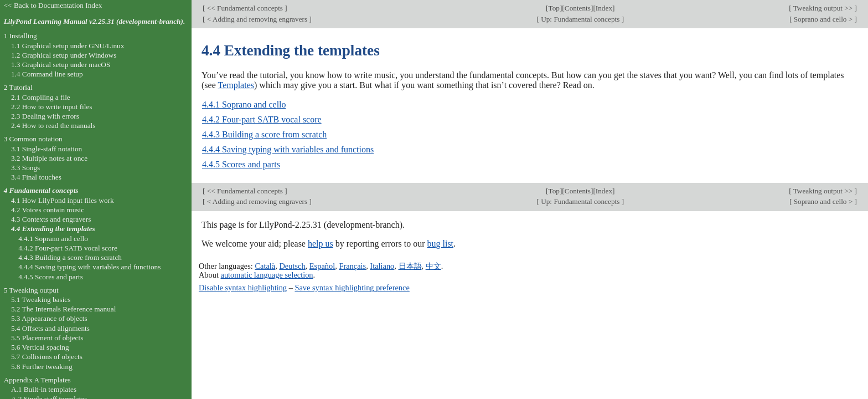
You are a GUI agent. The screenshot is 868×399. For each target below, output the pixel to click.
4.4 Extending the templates (53, 229)
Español (322, 266)
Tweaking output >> (823, 8)
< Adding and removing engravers (257, 19)
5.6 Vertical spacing (40, 347)
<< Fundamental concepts (245, 8)
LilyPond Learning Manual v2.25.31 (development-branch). (95, 21)
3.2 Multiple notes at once (49, 158)
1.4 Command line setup (47, 74)
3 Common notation (33, 139)
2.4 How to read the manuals (53, 126)
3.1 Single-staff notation (46, 149)
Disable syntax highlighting (243, 288)
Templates (236, 85)
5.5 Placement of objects (47, 338)
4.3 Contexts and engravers (51, 219)
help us (321, 244)
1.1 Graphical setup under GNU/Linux (68, 46)
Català (265, 266)
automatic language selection (267, 275)
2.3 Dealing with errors (45, 116)
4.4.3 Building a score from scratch (264, 134)
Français (352, 266)
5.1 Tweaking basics (41, 300)
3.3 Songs (25, 168)
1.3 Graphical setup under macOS (61, 65)
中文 (433, 266)
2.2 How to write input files (52, 107)
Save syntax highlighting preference (352, 288)
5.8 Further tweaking (42, 367)
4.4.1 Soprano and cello (244, 104)
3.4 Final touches (36, 177)
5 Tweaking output (31, 290)
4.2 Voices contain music (48, 210)
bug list (440, 244)
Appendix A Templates (37, 380)
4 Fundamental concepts (41, 190)
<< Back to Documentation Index (53, 5)
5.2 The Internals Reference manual (63, 309)
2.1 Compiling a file (41, 97)
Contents (578, 8)
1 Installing (20, 36)
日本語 (410, 266)
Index (604, 8)
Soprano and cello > (823, 19)
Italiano (382, 266)
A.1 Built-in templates (44, 389)
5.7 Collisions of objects (47, 357)
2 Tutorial (18, 87)
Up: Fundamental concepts (580, 19)
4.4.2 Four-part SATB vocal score (262, 119)
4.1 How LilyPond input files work (63, 200)
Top (554, 8)
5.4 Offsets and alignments (50, 328)
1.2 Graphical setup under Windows (64, 55)
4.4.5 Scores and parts (241, 164)
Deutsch (292, 266)
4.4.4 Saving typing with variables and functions (288, 149)
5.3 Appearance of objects (49, 318)
